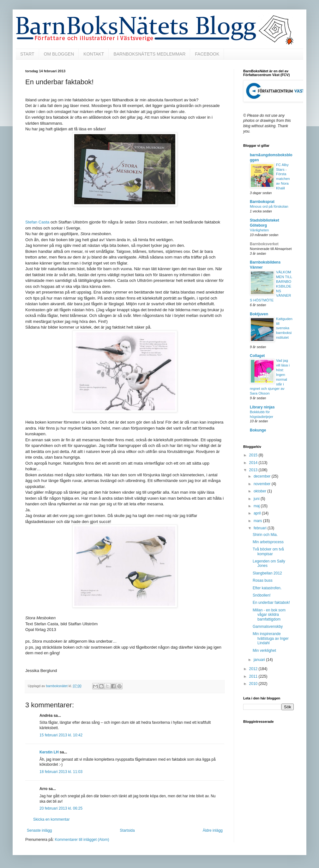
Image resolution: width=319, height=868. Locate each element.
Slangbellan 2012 (267, 573)
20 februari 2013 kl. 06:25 (61, 808)
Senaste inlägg (39, 830)
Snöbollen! (262, 595)
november (263, 484)
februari (261, 528)
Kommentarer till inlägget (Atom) (82, 840)
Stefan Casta (37, 222)
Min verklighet (264, 651)
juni (257, 499)
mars (258, 521)
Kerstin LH (49, 752)
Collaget (257, 356)
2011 (254, 676)
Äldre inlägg (213, 830)
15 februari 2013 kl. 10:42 (61, 735)
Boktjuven (259, 314)
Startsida (127, 830)
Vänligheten (259, 230)
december (263, 476)
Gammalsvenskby (268, 627)
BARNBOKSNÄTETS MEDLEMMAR (149, 54)
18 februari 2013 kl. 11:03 (61, 772)
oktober (260, 491)
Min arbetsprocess (268, 542)
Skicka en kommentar (51, 819)
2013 (254, 470)
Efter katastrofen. (267, 588)
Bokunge (258, 430)
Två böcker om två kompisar (268, 551)
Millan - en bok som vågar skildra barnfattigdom (269, 615)
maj (257, 506)
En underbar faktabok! (271, 603)
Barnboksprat (262, 202)
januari (260, 660)
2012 (254, 669)
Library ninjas (262, 407)
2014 (254, 463)
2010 (254, 684)
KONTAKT (94, 54)
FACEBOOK (207, 54)
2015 (254, 455)
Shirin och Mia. (265, 535)
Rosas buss (263, 580)
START (27, 54)
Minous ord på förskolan (269, 206)
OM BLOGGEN (59, 54)
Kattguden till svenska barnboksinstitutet (284, 328)
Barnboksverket (264, 244)
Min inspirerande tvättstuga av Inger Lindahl (271, 638)
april (258, 513)
